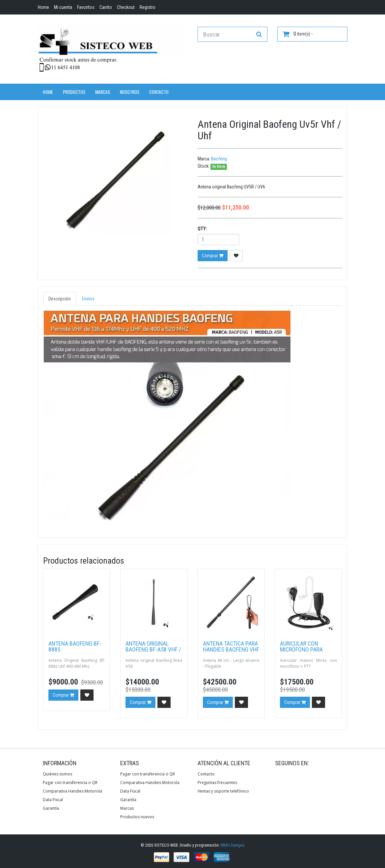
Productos (74, 92)
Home (48, 92)
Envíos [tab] (88, 299)
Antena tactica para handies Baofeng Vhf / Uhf (231, 649)
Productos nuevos (137, 817)
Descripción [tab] (60, 299)
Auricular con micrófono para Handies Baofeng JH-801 (308, 652)
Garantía (51, 808)
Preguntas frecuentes (217, 783)
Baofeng (219, 159)
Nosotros (130, 92)
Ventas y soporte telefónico (223, 791)
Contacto (159, 92)
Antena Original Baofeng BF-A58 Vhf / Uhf (153, 649)
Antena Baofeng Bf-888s (75, 646)
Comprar (213, 256)
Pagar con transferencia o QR (70, 783)
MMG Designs (233, 845)
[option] (115, 184)
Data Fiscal (53, 800)
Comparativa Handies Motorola (72, 791)
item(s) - (298, 34)
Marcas (103, 92)
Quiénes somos (57, 774)
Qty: (202, 229)
